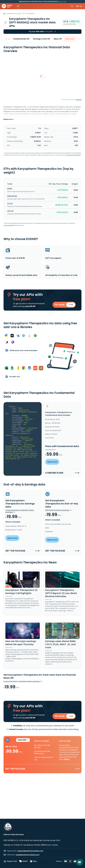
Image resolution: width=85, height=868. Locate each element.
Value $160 (23, 743)
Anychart (79, 100)
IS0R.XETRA (12, 196)
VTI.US (10, 203)
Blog (33, 861)
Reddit (23, 861)
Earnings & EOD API (43, 39)
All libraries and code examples (21, 352)
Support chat (10, 861)
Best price (72, 39)
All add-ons (13, 378)
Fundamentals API (23, 39)
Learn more (62, 2)
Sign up (79, 6)
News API (60, 39)
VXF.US (10, 211)
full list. (67, 762)
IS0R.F (10, 189)
